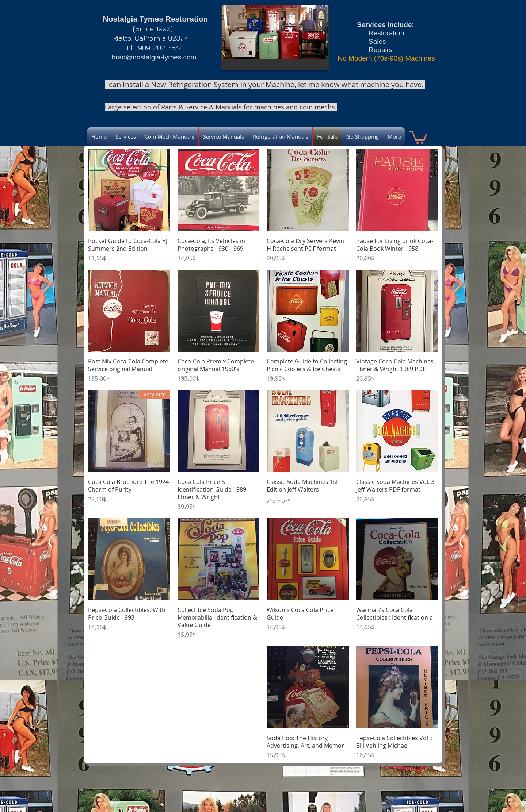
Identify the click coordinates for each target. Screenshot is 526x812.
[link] (418, 136)
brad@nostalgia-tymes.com (154, 57)
